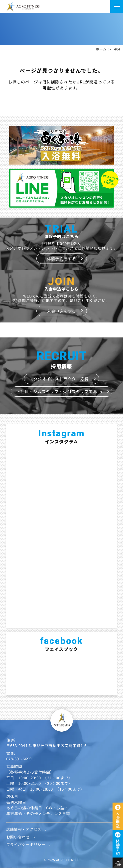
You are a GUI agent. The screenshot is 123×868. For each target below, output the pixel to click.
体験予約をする (61, 259)
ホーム (101, 49)
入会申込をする (61, 311)
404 (117, 49)
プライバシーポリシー (26, 844)
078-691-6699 (19, 759)
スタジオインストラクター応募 (59, 379)
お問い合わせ (18, 837)
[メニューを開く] (117, 6)
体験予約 (118, 847)
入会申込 (118, 820)
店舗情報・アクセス (24, 829)
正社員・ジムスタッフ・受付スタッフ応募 (59, 391)
